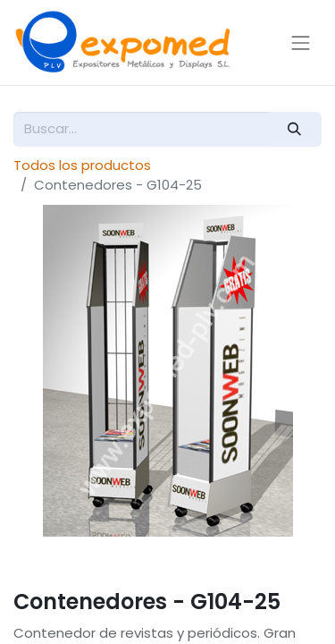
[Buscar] (295, 129)
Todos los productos (82, 165)
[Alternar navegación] (301, 42)
